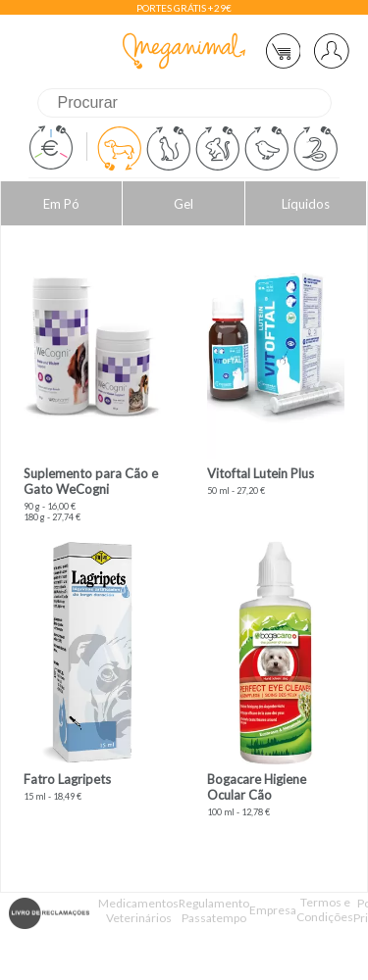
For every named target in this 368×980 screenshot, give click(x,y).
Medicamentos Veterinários (138, 910)
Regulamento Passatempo (214, 910)
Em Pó (61, 204)
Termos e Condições (325, 909)
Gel (184, 204)
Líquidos (306, 204)
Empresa (273, 910)
